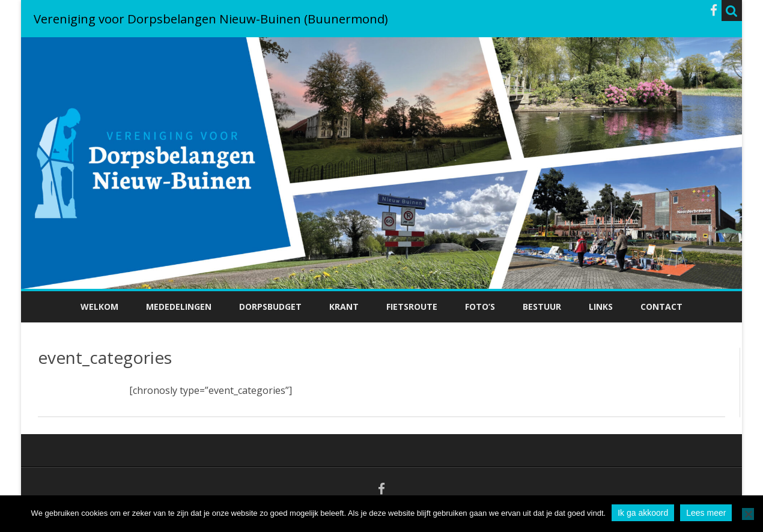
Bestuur (542, 307)
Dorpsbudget (270, 307)
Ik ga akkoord (643, 513)
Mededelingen (179, 307)
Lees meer (706, 513)
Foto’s (480, 307)
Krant (344, 307)
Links (601, 307)
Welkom (99, 307)
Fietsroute (412, 307)
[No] (748, 514)
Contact (661, 307)
